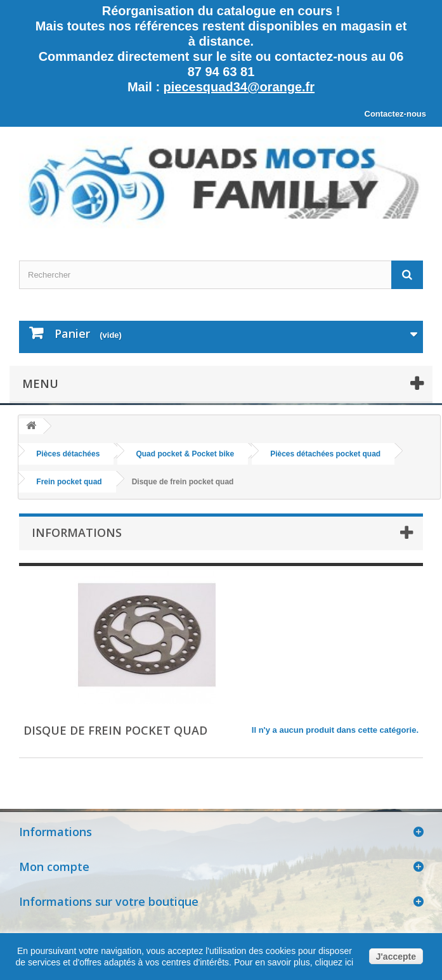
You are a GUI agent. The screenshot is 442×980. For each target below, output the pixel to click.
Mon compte (54, 867)
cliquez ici (333, 962)
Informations (77, 532)
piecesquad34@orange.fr (239, 87)
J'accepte (396, 957)
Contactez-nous (396, 114)
